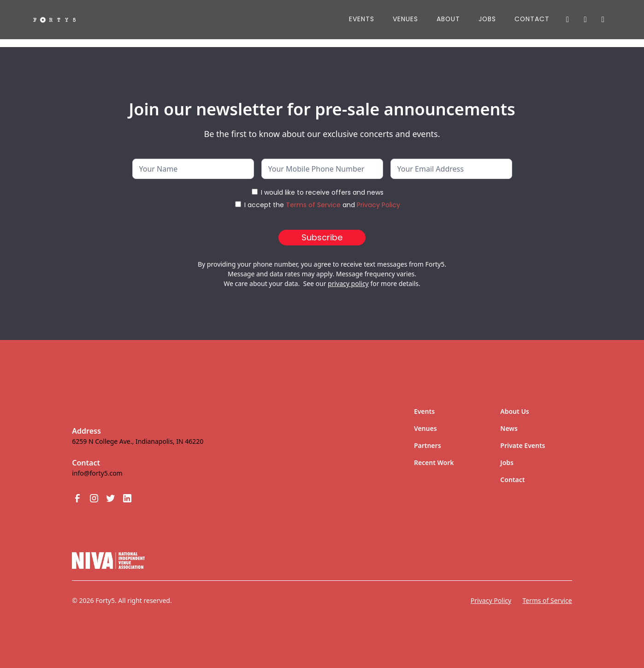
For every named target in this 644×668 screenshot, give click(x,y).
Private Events (523, 445)
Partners (428, 445)
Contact (532, 19)
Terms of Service (313, 205)
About (448, 19)
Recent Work (434, 462)
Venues (405, 19)
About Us (514, 411)
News (509, 428)
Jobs (507, 462)
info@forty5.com (97, 473)
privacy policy (348, 283)
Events (362, 19)
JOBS (487, 19)
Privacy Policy (378, 205)
